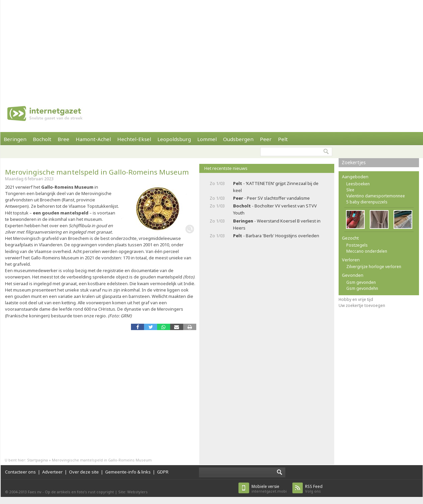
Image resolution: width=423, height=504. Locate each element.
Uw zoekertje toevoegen (362, 305)
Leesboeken (358, 184)
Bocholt (42, 139)
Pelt (283, 139)
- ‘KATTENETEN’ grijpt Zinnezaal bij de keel (276, 187)
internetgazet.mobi (269, 489)
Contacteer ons (20, 472)
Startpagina (38, 460)
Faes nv (35, 492)
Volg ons (314, 489)
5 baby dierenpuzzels (367, 202)
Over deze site (84, 472)
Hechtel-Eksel (134, 139)
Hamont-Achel (93, 139)
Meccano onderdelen (367, 251)
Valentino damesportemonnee (376, 196)
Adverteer (52, 472)
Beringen (15, 139)
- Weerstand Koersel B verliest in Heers (277, 224)
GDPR (163, 472)
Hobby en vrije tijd (356, 299)
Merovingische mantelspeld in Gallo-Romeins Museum (97, 172)
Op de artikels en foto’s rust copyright (79, 492)
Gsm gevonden (361, 282)
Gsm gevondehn (362, 288)
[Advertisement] (164, 47)
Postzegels (357, 245)
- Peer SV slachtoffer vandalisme (271, 198)
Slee (350, 190)
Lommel (207, 139)
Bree (63, 139)
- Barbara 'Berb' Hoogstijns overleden (276, 236)
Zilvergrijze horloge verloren (374, 267)
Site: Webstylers (133, 492)
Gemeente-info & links (128, 472)
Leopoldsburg (174, 139)
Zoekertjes (354, 162)
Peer (266, 139)
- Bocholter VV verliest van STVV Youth (275, 209)
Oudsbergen (238, 139)
